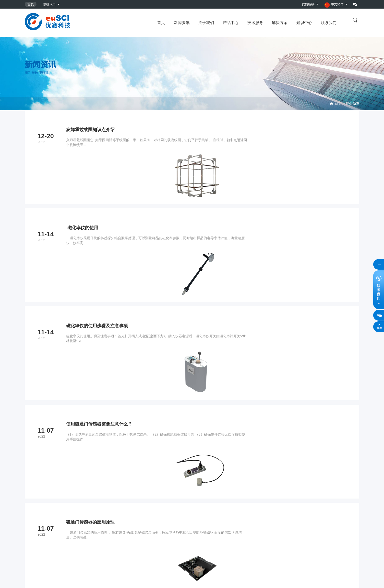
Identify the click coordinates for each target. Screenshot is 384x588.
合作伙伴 (193, 528)
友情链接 (306, 4)
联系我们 (329, 23)
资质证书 (193, 512)
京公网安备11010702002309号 (87, 579)
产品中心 (231, 23)
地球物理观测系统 (38, 544)
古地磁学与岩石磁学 (40, 512)
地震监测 (32, 496)
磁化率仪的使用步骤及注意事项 (100, 251)
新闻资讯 (182, 23)
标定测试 (112, 504)
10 (225, 438)
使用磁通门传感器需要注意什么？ (102, 311)
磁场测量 (32, 504)
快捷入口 (50, 4)
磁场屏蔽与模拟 (37, 528)
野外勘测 (112, 512)
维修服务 (112, 496)
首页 (31, 4)
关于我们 (206, 23)
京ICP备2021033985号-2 (44, 579)
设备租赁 (112, 520)
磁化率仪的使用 (84, 190)
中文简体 (333, 5)
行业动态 (352, 104)
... (212, 438)
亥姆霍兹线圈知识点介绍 (93, 130)
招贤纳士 (193, 520)
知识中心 (304, 23)
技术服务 (255, 23)
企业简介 (193, 504)
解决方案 (280, 23)
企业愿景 (193, 496)
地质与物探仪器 (37, 536)
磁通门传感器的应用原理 (93, 372)
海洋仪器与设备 (37, 520)
